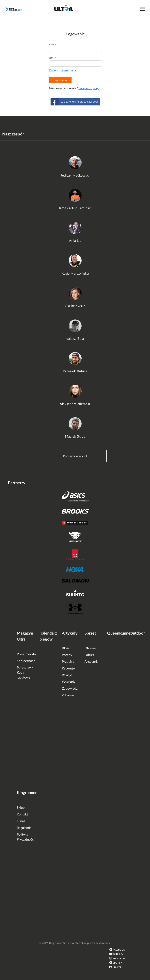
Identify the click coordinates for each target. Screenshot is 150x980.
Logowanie (60, 80)
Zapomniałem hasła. (63, 70)
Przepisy (68, 662)
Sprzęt (90, 633)
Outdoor (137, 633)
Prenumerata (26, 654)
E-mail (53, 45)
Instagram (119, 959)
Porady (67, 655)
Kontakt (22, 815)
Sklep (21, 808)
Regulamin (24, 828)
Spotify (117, 963)
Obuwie (90, 648)
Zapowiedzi (70, 689)
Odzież (89, 655)
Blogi (65, 648)
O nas (21, 821)
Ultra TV (118, 954)
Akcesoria (92, 662)
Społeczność (26, 661)
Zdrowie (68, 695)
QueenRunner (120, 633)
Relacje (67, 675)
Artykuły (70, 633)
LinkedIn (118, 967)
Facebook (119, 950)
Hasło (53, 58)
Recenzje (68, 669)
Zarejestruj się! (89, 88)
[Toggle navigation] (143, 9)
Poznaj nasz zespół (75, 456)
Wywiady (69, 682)
